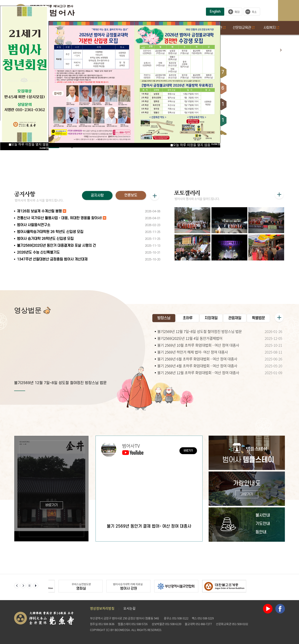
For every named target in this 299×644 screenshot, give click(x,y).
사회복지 (271, 28)
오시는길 (129, 608)
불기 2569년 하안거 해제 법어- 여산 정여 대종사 (193, 352)
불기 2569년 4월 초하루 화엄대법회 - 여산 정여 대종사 (197, 366)
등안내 (261, 532)
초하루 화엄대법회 (244, 72)
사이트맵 (292, 10)
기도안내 (263, 524)
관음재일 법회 (241, 120)
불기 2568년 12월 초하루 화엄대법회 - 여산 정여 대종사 (198, 373)
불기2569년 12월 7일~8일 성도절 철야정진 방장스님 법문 (60, 383)
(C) (108, 630)
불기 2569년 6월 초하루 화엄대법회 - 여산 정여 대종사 (197, 359)
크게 (234, 12)
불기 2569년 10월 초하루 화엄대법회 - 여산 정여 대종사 (198, 345)
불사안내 (263, 515)
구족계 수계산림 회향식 (248, 88)
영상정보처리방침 (102, 608)
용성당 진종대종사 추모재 (249, 104)
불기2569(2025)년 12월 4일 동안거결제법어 (190, 338)
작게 (253, 12)
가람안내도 (247, 489)
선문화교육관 (244, 28)
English (215, 12)
